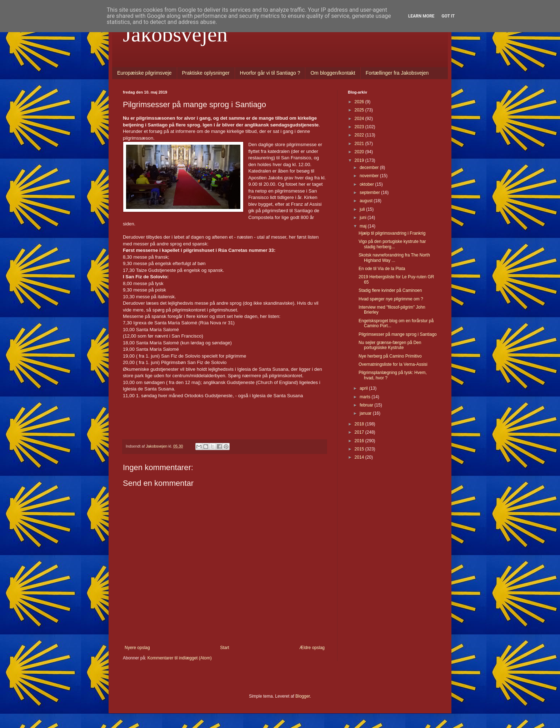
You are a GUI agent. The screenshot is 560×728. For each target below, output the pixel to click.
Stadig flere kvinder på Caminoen (390, 290)
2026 (360, 102)
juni (364, 218)
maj (364, 226)
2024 (360, 119)
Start (224, 648)
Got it (448, 16)
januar (366, 413)
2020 (360, 152)
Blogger (303, 696)
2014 (360, 457)
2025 (360, 110)
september (370, 193)
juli (363, 209)
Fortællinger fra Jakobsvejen (397, 73)
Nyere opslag (137, 648)
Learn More (421, 16)
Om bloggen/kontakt (333, 73)
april (364, 388)
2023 (360, 127)
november (370, 176)
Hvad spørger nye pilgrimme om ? (391, 299)
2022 (360, 135)
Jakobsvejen (175, 34)
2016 (360, 441)
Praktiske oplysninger (206, 73)
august (367, 201)
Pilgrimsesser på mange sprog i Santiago (398, 334)
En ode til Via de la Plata (382, 269)
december (370, 168)
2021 (360, 144)
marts (366, 397)
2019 (360, 160)
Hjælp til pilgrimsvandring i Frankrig (392, 233)
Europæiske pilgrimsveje (144, 73)
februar (367, 405)
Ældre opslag (312, 648)
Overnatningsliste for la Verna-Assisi (393, 364)
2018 (360, 424)
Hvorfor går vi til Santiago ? (270, 73)
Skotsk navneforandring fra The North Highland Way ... (394, 258)
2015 (360, 449)
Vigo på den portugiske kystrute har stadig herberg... (392, 244)
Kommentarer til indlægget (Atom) (180, 658)
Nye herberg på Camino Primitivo (390, 356)
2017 (360, 432)
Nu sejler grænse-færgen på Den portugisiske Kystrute (390, 345)
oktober (367, 184)
